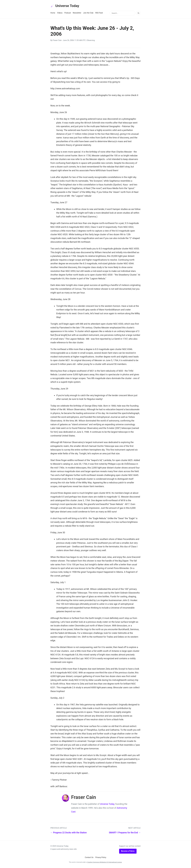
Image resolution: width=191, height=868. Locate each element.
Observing (91, 41)
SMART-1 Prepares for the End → (125, 833)
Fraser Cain (57, 41)
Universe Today (66, 6)
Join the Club (88, 14)
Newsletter (77, 14)
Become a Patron (128, 852)
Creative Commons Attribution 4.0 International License (104, 863)
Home (53, 14)
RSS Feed (99, 14)
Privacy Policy (101, 858)
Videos (60, 14)
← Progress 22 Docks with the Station (69, 833)
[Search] (138, 14)
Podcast (68, 14)
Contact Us (89, 858)
